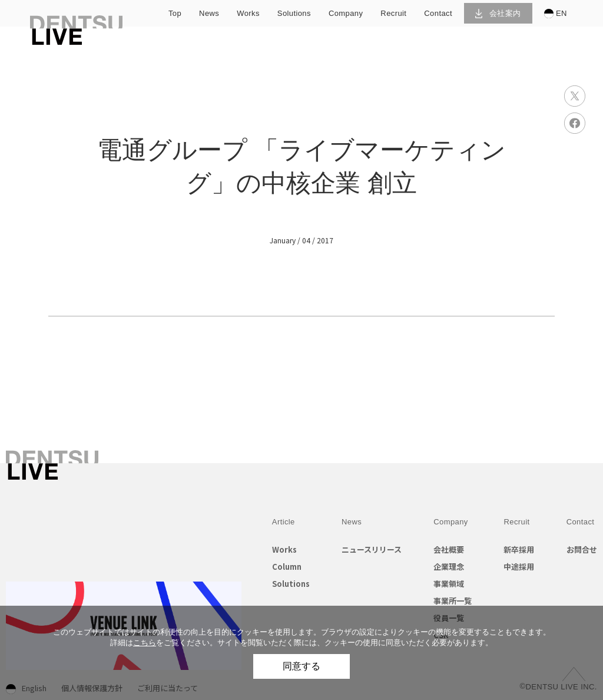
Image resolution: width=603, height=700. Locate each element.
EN (556, 14)
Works (284, 549)
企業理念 (449, 567)
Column (287, 567)
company (346, 13)
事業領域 (449, 584)
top (175, 13)
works (248, 13)
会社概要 (449, 549)
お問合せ (582, 549)
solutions (294, 13)
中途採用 (519, 567)
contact (438, 13)
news (209, 13)
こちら (145, 643)
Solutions (291, 584)
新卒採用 (519, 549)
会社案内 (498, 13)
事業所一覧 (453, 601)
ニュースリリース (372, 549)
